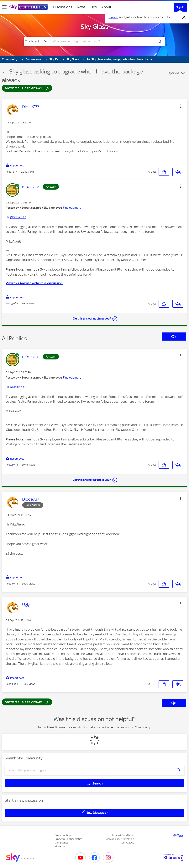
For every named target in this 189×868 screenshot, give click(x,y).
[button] (181, 106)
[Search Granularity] (37, 41)
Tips (93, 7)
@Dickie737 (18, 217)
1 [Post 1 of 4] (12, 172)
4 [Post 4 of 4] (12, 684)
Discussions (63, 7)
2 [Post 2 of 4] (12, 303)
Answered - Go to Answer (27, 88)
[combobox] (102, 41)
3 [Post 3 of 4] (12, 584)
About (106, 7)
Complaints (61, 843)
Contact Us (128, 843)
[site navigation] (4, 7)
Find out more (72, 208)
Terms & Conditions (123, 835)
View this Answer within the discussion (34, 283)
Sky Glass (95, 27)
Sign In (180, 7)
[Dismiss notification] (184, 17)
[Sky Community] (29, 7)
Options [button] (173, 73)
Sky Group (61, 846)
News (81, 7)
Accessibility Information (120, 839)
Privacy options (63, 835)
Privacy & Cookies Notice (69, 839)
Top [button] (180, 836)
